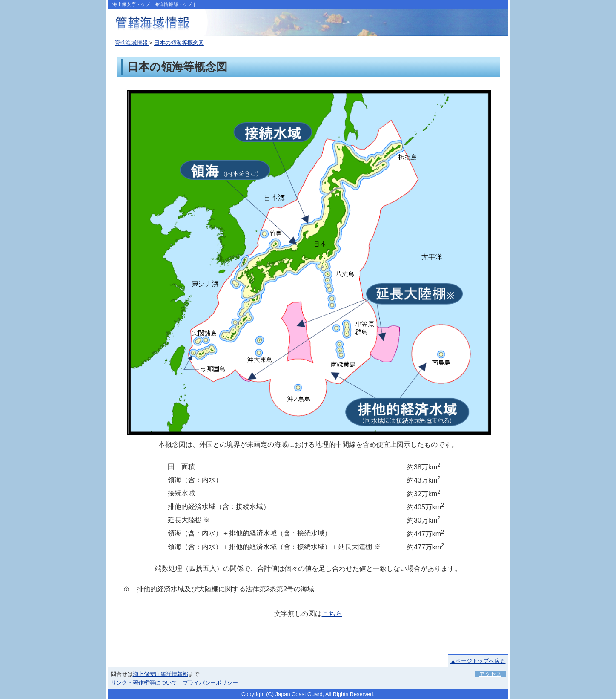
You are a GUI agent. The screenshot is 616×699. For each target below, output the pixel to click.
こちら (332, 614)
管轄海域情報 (132, 43)
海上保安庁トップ (131, 4)
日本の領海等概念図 (179, 43)
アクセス (490, 674)
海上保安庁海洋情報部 (160, 674)
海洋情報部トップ (173, 4)
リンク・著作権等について (144, 683)
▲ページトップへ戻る (478, 661)
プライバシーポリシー (210, 683)
